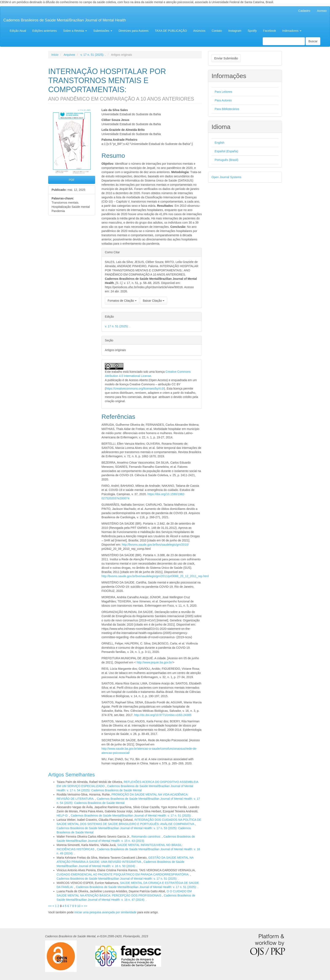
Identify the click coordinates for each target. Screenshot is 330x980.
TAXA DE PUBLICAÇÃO (171, 31)
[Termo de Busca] (284, 41)
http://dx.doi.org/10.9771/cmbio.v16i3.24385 (163, 715)
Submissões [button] (103, 31)
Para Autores (223, 100)
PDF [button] (72, 180)
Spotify (252, 31)
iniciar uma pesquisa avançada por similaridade (106, 912)
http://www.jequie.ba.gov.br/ (155, 662)
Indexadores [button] (292, 31)
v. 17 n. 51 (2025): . (93, 55)
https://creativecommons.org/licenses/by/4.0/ (135, 389)
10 (79, 906)
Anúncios (199, 31)
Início (55, 55)
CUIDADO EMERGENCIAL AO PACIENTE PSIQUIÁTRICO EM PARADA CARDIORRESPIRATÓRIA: (123, 874)
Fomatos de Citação (122, 301)
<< (50, 906)
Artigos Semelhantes (71, 775)
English (220, 143)
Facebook (269, 31)
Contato (217, 31)
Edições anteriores (45, 31)
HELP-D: (63, 816)
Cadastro (304, 11)
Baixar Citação (154, 301)
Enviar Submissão (226, 58)
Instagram (235, 31)
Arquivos (69, 55)
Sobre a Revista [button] (75, 31)
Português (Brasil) (226, 160)
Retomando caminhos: (147, 837)
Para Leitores (223, 92)
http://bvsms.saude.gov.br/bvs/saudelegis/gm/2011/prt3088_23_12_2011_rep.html (155, 576)
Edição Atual (18, 31)
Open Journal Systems (226, 177)
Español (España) (226, 151)
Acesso (322, 11)
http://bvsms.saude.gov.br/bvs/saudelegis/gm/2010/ (155, 545)
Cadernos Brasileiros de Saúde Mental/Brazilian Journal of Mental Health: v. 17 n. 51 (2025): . (132, 816)
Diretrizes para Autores (133, 31)
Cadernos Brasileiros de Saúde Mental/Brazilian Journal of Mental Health (65, 20)
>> (85, 906)
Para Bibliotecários (227, 109)
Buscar (313, 41)
